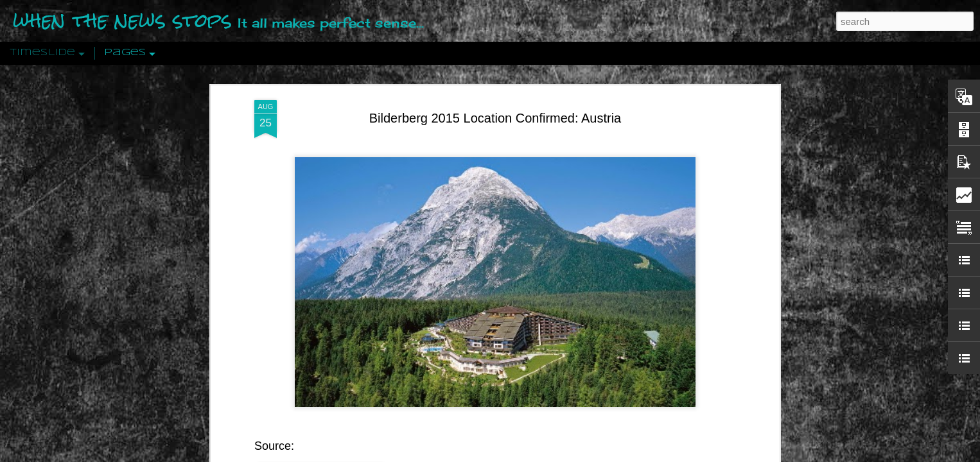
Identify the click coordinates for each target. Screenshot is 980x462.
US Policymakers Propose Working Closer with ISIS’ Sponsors (740, 386)
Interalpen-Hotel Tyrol (469, 359)
